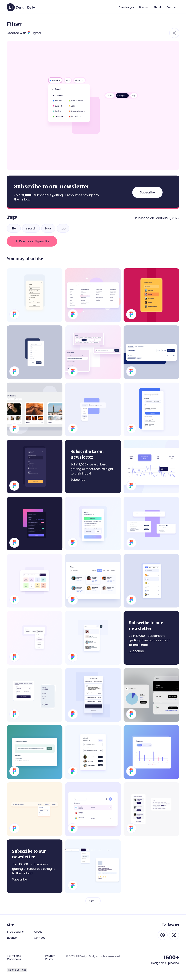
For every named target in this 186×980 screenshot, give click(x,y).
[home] (21, 6)
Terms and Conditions (14, 957)
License (12, 938)
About (38, 932)
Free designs (15, 932)
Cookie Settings (17, 970)
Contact (40, 938)
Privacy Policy (50, 958)
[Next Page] (93, 901)
